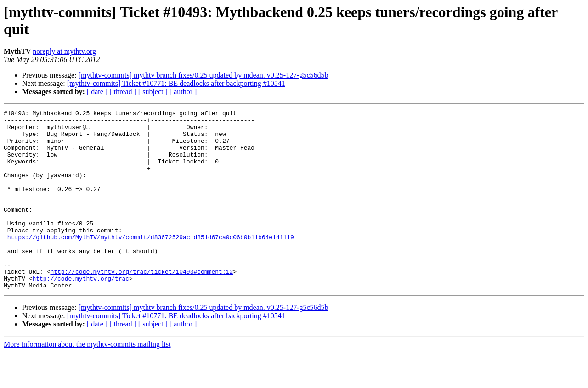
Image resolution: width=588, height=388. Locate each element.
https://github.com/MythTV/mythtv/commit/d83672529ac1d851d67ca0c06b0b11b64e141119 (151, 263)
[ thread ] (123, 92)
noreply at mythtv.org (64, 51)
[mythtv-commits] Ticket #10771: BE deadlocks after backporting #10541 (176, 83)
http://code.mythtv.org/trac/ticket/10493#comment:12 (141, 304)
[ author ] (183, 92)
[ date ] (97, 92)
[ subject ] (153, 92)
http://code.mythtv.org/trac (81, 313)
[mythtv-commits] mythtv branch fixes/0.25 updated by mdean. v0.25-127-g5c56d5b (204, 75)
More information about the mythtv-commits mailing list (87, 380)
